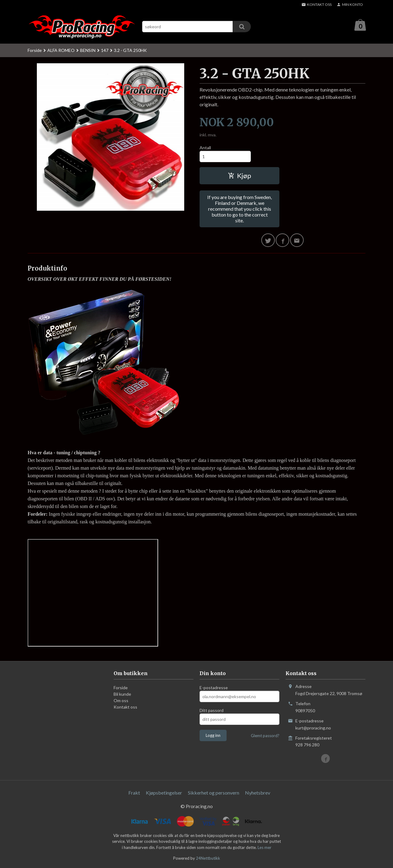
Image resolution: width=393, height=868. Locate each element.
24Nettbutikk (208, 859)
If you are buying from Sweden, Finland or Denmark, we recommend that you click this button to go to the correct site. (239, 209)
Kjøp (239, 176)
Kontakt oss (125, 707)
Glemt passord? (265, 736)
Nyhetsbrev (258, 793)
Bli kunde (122, 694)
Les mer (265, 848)
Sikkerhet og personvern (214, 793)
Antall (205, 148)
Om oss (121, 701)
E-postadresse (214, 688)
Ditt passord (212, 711)
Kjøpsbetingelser (164, 793)
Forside (35, 51)
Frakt (134, 793)
